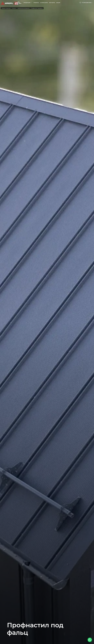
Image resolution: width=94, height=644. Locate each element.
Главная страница (6, 8)
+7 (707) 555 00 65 (86, 3)
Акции (58, 3)
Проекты (36, 3)
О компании (44, 3)
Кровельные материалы (24, 8)
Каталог (14, 8)
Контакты (52, 3)
